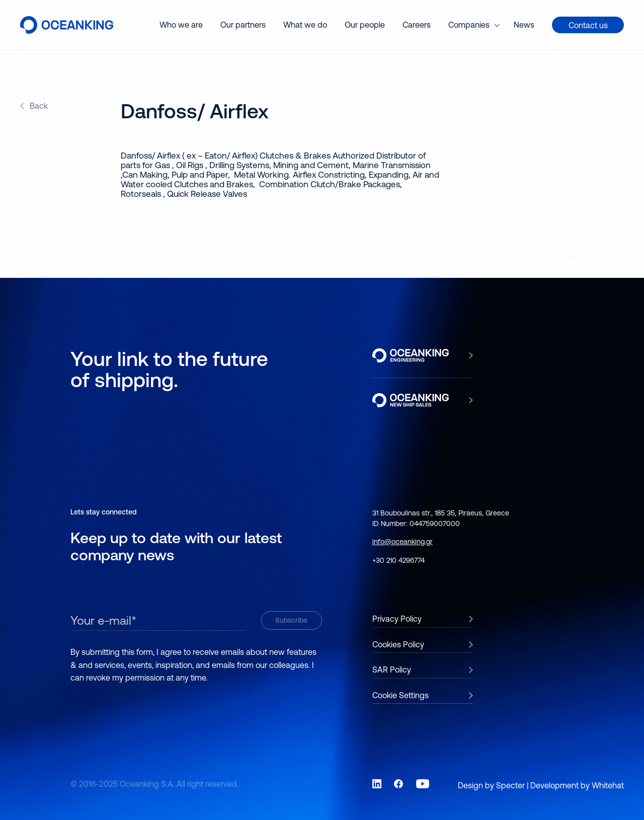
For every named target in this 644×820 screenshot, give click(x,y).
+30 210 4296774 (398, 560)
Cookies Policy (398, 644)
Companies (469, 25)
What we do (305, 25)
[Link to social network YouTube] (423, 784)
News (524, 25)
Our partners (243, 25)
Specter (510, 785)
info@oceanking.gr (403, 542)
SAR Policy (392, 669)
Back (39, 106)
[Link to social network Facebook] (398, 784)
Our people (365, 25)
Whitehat (608, 785)
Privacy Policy (397, 619)
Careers (417, 25)
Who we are (181, 25)
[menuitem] (181, 25)
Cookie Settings (400, 695)
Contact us (588, 25)
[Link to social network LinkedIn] (377, 784)
